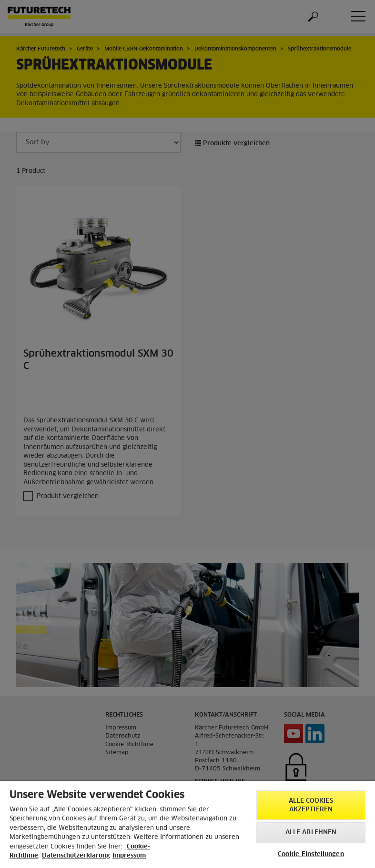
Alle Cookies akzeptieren (311, 805)
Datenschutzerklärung (76, 856)
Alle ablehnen (311, 833)
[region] (187, 824)
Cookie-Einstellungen (311, 854)
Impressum (129, 856)
